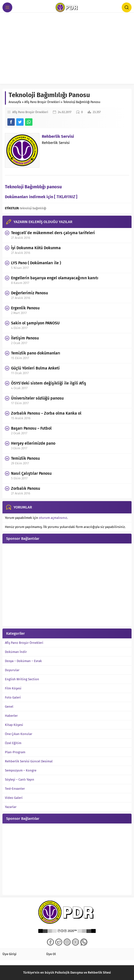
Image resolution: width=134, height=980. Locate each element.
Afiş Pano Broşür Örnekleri (42, 102)
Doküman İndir (16, 652)
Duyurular (12, 670)
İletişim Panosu (25, 338)
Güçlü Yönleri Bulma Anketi (35, 368)
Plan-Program (15, 752)
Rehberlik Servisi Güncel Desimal (29, 761)
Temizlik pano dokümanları (36, 353)
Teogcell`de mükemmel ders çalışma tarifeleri (53, 233)
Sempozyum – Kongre (21, 770)
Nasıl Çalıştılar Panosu (31, 473)
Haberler (11, 716)
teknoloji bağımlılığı (33, 208)
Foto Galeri (13, 697)
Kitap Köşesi (14, 725)
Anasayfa (15, 102)
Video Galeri (14, 798)
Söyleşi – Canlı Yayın (20, 779)
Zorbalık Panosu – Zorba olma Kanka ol (46, 413)
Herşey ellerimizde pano (33, 443)
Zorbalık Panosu (26, 488)
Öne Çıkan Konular (19, 734)
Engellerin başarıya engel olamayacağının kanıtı (55, 278)
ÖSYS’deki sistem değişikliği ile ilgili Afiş (49, 383)
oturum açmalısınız (53, 518)
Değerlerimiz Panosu (30, 293)
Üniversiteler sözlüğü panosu (37, 398)
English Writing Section (22, 679)
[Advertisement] (67, 49)
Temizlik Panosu (25, 458)
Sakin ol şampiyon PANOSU (35, 323)
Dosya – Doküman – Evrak (23, 661)
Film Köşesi (13, 688)
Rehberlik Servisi (58, 136)
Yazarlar (11, 807)
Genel (9, 707)
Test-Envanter (15, 789)
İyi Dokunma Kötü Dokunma (36, 248)
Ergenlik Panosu (25, 308)
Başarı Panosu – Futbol (31, 428)
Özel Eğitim (13, 743)
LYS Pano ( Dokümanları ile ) (36, 263)
